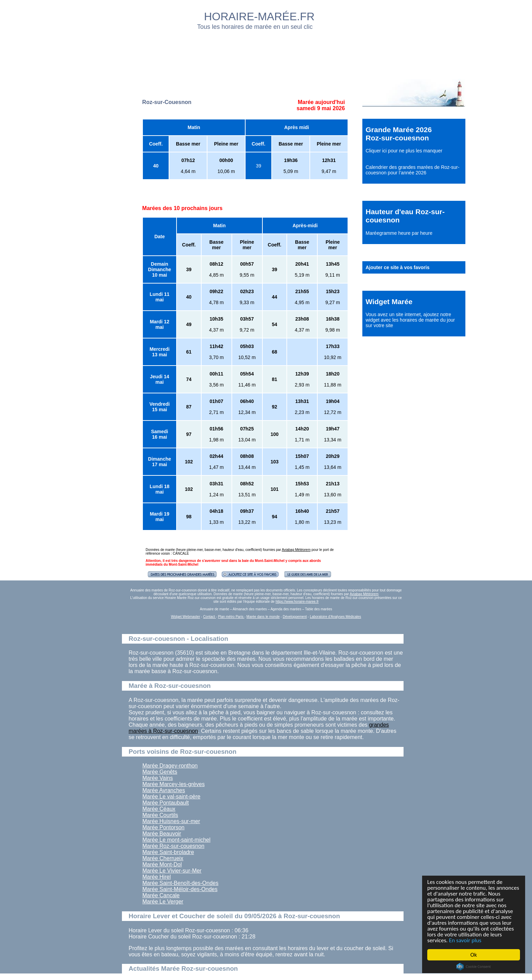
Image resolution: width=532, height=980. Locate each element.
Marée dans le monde (263, 617)
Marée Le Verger (163, 902)
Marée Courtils (160, 815)
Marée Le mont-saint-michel (177, 840)
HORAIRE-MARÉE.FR (259, 16)
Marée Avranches (164, 790)
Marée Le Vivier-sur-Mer (172, 871)
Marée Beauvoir (162, 834)
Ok (474, 955)
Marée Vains (158, 778)
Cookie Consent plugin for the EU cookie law (474, 967)
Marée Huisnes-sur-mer (171, 821)
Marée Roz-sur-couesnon (174, 846)
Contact (209, 617)
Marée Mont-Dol (162, 864)
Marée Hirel (157, 877)
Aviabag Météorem (296, 550)
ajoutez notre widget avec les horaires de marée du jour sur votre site (410, 320)
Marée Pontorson (164, 827)
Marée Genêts (160, 772)
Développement (295, 617)
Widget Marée (389, 302)
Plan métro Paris (231, 617)
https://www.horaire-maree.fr (297, 602)
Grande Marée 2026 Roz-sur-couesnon (399, 134)
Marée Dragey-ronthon (170, 766)
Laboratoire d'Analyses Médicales (335, 617)
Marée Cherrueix (163, 858)
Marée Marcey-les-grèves (174, 784)
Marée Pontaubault (166, 803)
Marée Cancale (161, 895)
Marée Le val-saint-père (172, 797)
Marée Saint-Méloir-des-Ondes (180, 889)
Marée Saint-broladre (168, 852)
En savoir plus (465, 940)
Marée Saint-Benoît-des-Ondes (180, 883)
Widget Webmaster (186, 617)
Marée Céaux (159, 809)
